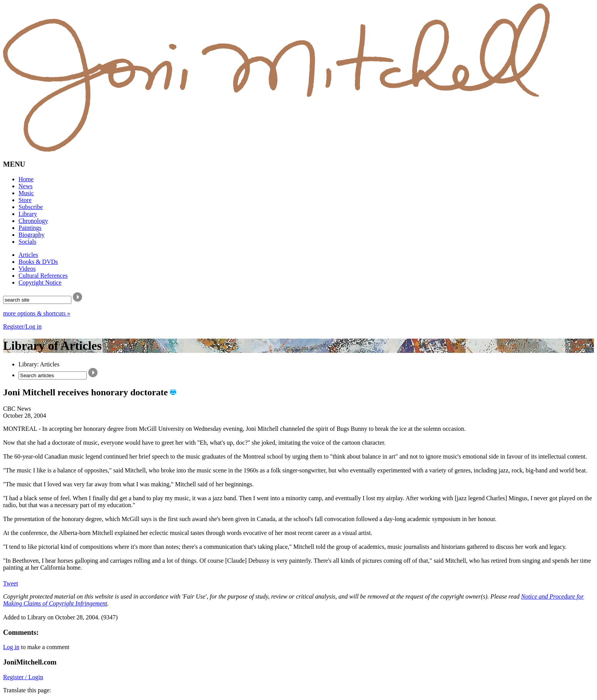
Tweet (11, 583)
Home (26, 179)
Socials (27, 242)
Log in (11, 647)
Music (26, 193)
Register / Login (23, 677)
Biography (32, 235)
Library (28, 214)
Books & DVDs (38, 262)
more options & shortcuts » (37, 313)
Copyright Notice (40, 283)
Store (25, 200)
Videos (27, 269)
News (25, 186)
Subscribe (31, 207)
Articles (28, 255)
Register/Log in (22, 326)
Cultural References (43, 276)
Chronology (33, 221)
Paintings (30, 228)
